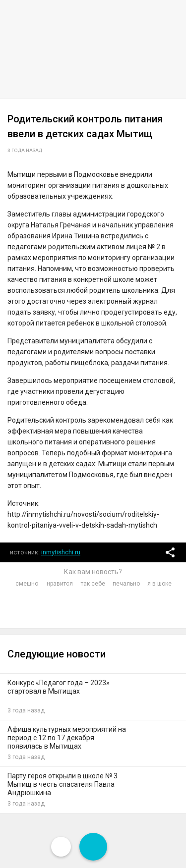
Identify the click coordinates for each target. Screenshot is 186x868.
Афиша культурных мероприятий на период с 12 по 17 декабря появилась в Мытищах (67, 738)
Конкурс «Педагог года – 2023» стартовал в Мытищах (59, 687)
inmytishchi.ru (61, 552)
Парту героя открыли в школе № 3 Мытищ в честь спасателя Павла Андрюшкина (62, 784)
